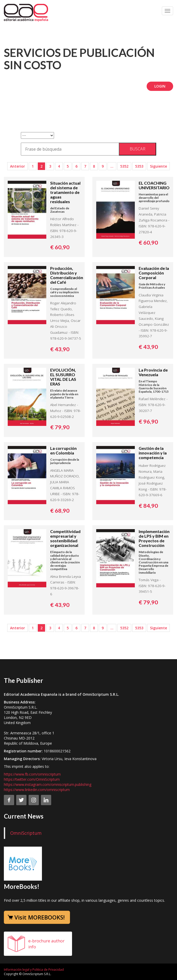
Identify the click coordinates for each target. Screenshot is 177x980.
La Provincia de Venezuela (153, 372)
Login (160, 86)
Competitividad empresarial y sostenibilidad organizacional (65, 538)
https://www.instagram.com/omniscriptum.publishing (48, 784)
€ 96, (148, 422)
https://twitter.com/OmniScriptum (32, 779)
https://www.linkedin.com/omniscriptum (37, 790)
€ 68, (60, 511)
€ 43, (60, 349)
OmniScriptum (26, 833)
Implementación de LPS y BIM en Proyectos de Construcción (154, 538)
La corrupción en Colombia (63, 450)
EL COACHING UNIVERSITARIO (154, 185)
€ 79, (60, 427)
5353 (139, 166)
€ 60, (60, 247)
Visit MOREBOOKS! (39, 917)
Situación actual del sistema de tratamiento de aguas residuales (65, 192)
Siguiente (158, 166)
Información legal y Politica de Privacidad (34, 970)
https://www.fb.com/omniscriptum (32, 774)
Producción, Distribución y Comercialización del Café (67, 275)
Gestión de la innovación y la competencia (153, 453)
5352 (124, 166)
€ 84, (148, 506)
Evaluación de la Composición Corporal (154, 273)
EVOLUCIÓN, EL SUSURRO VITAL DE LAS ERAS (63, 377)
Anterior (17, 166)
